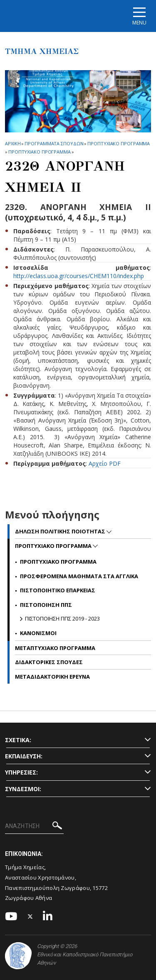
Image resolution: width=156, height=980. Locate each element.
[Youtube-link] (11, 917)
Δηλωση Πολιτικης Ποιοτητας (61, 531)
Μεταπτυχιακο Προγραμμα (55, 648)
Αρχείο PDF (105, 463)
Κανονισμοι (38, 633)
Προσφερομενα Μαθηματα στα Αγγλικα (79, 576)
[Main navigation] (139, 16)
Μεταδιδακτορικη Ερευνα (52, 677)
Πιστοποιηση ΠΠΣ (46, 605)
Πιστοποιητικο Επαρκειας (58, 590)
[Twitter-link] (30, 917)
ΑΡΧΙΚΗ (13, 143)
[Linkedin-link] (48, 917)
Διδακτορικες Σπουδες (49, 662)
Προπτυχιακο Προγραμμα (119, 143)
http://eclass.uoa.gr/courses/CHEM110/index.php (79, 276)
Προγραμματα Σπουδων (54, 143)
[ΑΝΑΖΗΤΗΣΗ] (34, 826)
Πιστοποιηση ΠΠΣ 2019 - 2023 (62, 618)
